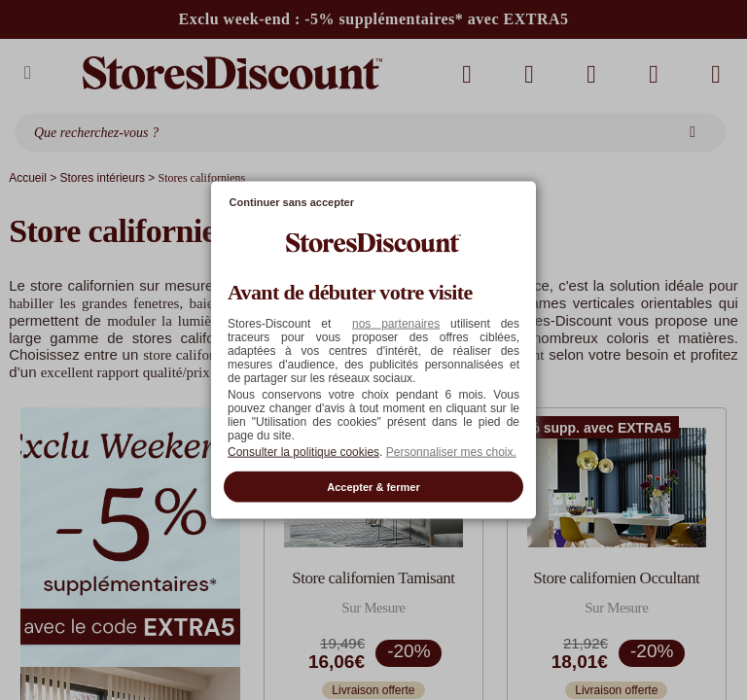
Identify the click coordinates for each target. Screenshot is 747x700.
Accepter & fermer (373, 486)
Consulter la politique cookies (303, 451)
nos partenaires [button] (396, 323)
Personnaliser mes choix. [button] (451, 451)
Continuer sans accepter (292, 202)
